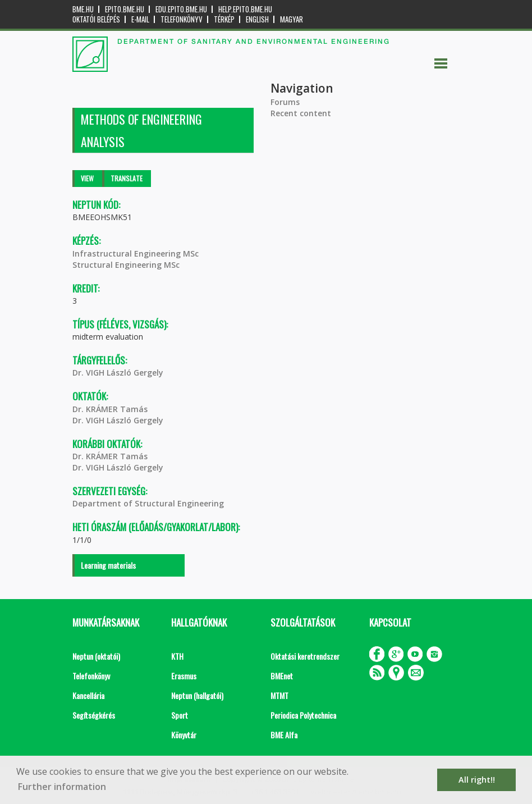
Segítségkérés (94, 715)
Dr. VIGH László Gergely (118, 373)
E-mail (140, 19)
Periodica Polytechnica (303, 715)
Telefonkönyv (182, 19)
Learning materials (108, 565)
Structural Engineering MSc (126, 265)
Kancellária (88, 695)
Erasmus (184, 676)
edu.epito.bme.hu (181, 9)
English (257, 19)
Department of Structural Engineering (148, 503)
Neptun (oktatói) (96, 656)
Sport (180, 715)
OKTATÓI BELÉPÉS (96, 19)
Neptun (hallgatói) (197, 695)
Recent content (301, 113)
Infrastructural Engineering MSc (136, 253)
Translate (127, 178)
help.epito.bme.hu (245, 9)
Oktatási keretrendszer (305, 656)
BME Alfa (284, 735)
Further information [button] (62, 787)
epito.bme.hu (125, 9)
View (87, 178)
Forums (285, 102)
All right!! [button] (477, 780)
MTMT (279, 695)
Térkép (224, 19)
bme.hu (83, 9)
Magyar (292, 19)
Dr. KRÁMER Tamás (110, 409)
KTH (177, 656)
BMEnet (282, 676)
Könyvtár (184, 735)
